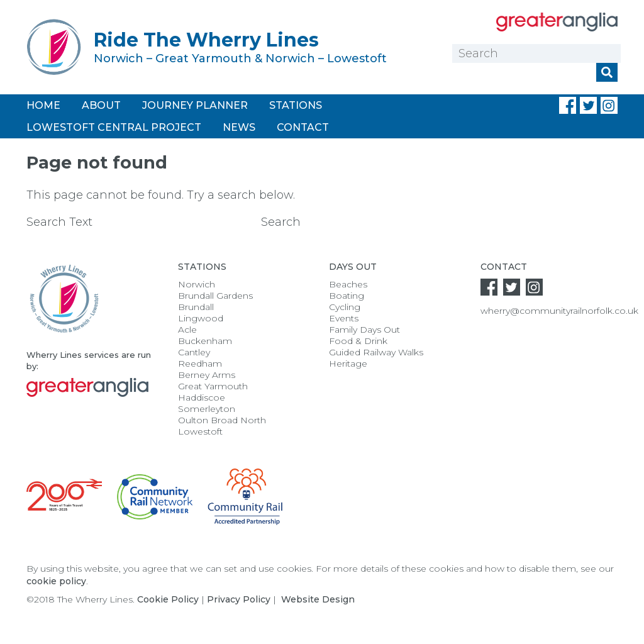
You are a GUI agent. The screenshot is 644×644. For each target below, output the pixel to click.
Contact (303, 127)
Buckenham (205, 341)
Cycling (345, 307)
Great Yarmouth (213, 386)
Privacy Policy (239, 599)
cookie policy (56, 581)
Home (43, 105)
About (101, 105)
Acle (187, 330)
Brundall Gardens (215, 296)
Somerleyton (207, 409)
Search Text (142, 222)
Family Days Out (364, 330)
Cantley (194, 352)
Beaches (348, 284)
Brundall (196, 307)
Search (281, 222)
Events (344, 318)
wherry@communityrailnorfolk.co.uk (559, 311)
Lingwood (201, 318)
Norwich (197, 284)
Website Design (318, 599)
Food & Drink (358, 341)
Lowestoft (200, 431)
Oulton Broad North (222, 420)
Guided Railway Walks (376, 352)
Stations (296, 105)
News (239, 127)
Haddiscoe (202, 397)
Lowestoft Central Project (114, 127)
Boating (347, 296)
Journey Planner (195, 105)
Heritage (348, 364)
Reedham (200, 364)
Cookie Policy (168, 599)
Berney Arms (207, 375)
